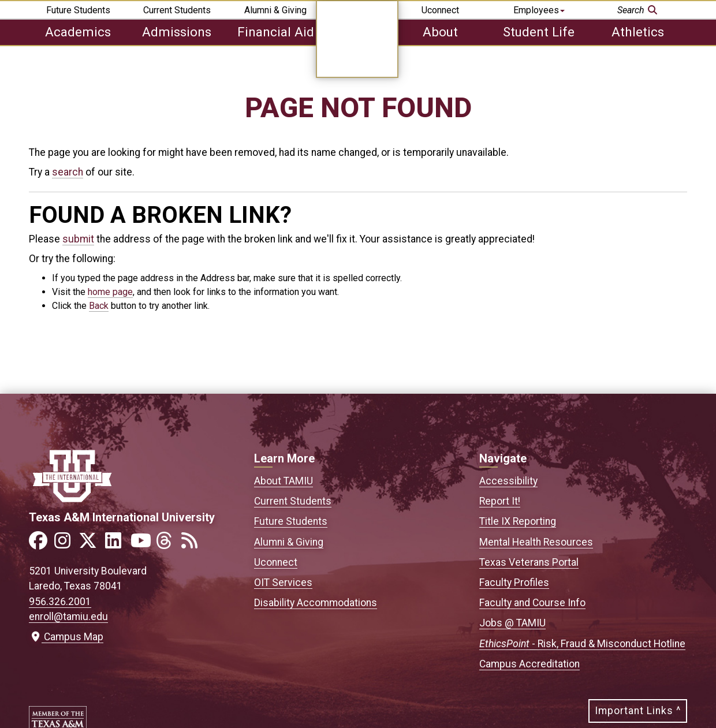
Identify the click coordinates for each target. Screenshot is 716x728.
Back (99, 306)
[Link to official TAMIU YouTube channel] (142, 544)
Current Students (177, 10)
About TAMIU (284, 481)
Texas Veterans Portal (529, 562)
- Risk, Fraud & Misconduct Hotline (582, 644)
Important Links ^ (638, 711)
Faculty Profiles (514, 583)
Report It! (500, 501)
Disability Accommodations (316, 603)
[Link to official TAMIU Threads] (167, 544)
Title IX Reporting (518, 521)
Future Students (78, 10)
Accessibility (508, 481)
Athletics (638, 32)
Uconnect (440, 10)
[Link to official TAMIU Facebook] (40, 544)
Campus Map (66, 637)
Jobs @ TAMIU (512, 623)
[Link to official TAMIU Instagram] (66, 544)
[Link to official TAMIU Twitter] (91, 544)
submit (78, 239)
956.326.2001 (60, 602)
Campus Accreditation (529, 664)
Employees (539, 10)
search (68, 172)
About (440, 32)
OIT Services (283, 583)
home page (110, 292)
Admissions (177, 32)
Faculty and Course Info (532, 603)
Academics (78, 32)
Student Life (539, 32)
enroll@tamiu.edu (68, 617)
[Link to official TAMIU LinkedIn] (117, 544)
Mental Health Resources (536, 542)
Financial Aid (276, 32)
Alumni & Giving (275, 10)
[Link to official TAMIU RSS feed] (193, 544)
